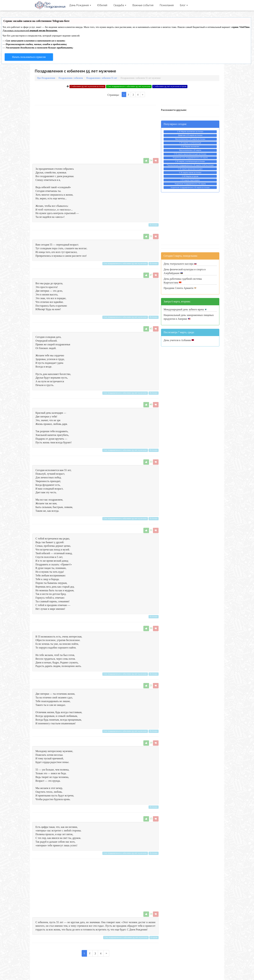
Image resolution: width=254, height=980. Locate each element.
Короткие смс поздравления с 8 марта (190, 158)
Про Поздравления (50, 5)
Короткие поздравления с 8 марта (190, 184)
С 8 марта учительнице (190, 143)
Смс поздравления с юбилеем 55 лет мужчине (129, 87)
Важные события (143, 5)
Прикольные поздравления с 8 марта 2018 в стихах (190, 165)
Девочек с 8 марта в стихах (190, 135)
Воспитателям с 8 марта (190, 150)
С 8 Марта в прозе (190, 176)
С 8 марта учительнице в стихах (190, 161)
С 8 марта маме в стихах (190, 173)
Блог (184, 5)
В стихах (154, 225)
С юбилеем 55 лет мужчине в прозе (170, 87)
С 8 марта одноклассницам (190, 169)
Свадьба (120, 5)
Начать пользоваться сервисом (29, 57)
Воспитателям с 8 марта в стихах (190, 139)
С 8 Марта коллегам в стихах (190, 132)
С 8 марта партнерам (190, 180)
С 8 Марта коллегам (190, 146)
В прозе (154, 937)
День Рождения (80, 5)
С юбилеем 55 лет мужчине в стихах (87, 87)
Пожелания (167, 5)
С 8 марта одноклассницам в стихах (190, 154)
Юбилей (102, 5)
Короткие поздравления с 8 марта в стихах (190, 187)
